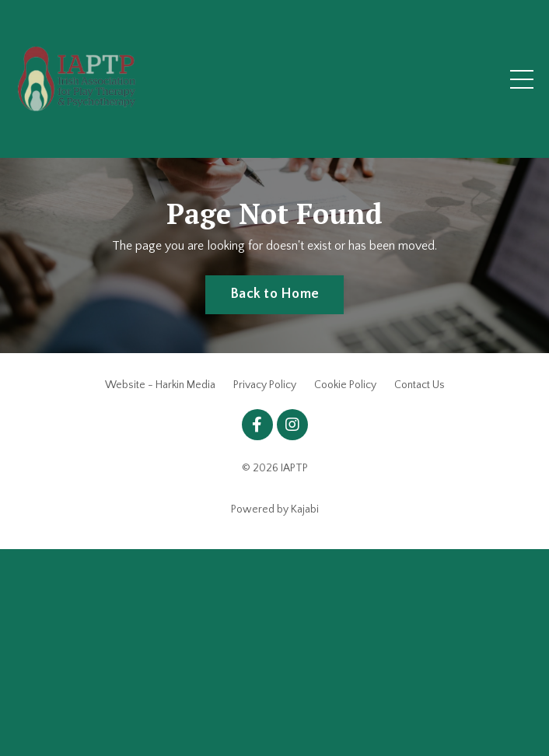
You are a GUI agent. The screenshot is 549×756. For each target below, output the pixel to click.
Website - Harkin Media (160, 385)
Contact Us (420, 385)
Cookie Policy (345, 385)
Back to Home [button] (274, 294)
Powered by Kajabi (275, 509)
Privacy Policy (265, 385)
